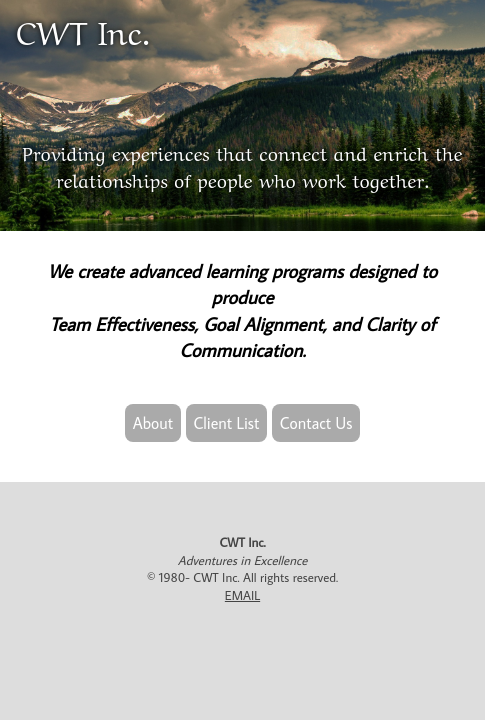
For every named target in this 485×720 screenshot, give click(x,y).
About (153, 423)
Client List (227, 423)
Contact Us (316, 423)
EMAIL (242, 595)
